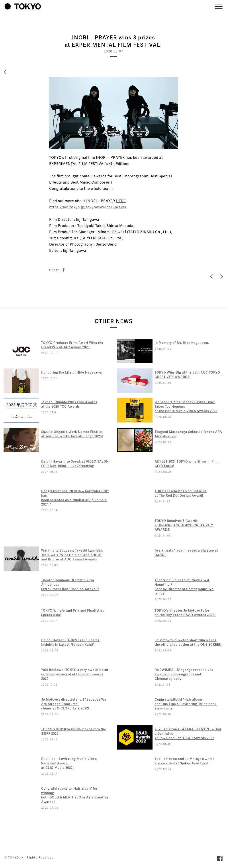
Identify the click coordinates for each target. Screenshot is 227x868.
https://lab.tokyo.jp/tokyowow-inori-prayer (88, 207)
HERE (121, 201)
